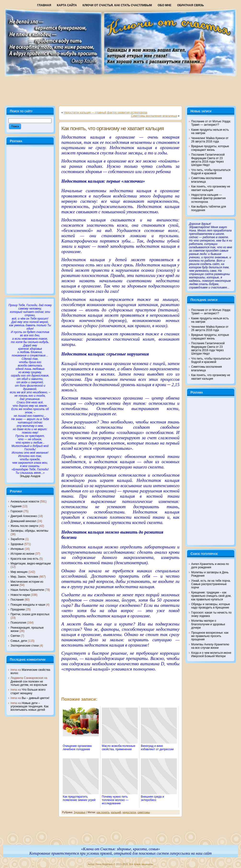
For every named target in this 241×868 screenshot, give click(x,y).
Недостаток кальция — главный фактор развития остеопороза (106, 113)
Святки (15, 636)
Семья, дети (19, 641)
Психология (18, 623)
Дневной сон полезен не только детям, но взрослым (29, 683)
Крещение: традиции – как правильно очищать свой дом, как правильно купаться (211, 596)
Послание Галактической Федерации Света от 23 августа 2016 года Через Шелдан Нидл (208, 160)
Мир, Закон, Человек (24, 577)
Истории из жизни (22, 554)
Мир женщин (19, 572)
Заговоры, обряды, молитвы (29, 531)
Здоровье (17, 544)
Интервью (17, 549)
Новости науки (20, 595)
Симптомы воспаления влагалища (154, 116)
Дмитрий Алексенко (24, 516)
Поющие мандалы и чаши (28, 605)
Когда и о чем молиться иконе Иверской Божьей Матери (211, 654)
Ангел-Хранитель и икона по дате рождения (210, 566)
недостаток (129, 812)
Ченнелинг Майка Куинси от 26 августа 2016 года (210, 140)
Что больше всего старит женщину (28, 691)
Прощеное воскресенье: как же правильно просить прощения (210, 636)
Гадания (16, 506)
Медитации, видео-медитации (31, 564)
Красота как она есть (25, 559)
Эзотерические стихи (25, 646)
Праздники (18, 609)
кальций (116, 812)
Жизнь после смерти (24, 526)
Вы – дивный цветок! (36, 698)
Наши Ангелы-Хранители (27, 590)
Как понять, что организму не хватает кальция (113, 128)
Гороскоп (17, 511)
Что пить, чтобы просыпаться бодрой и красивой (211, 172)
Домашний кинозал (23, 521)
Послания (17, 600)
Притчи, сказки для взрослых (30, 614)
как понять (103, 812)
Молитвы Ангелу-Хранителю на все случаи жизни (210, 646)
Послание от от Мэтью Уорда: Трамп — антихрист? (211, 123)
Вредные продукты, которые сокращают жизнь (210, 148)
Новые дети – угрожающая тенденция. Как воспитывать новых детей (29, 707)
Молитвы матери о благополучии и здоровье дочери (208, 624)
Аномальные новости (25, 502)
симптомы (144, 812)
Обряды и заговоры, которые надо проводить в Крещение (211, 606)
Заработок (17, 539)
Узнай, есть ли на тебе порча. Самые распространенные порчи (211, 584)
